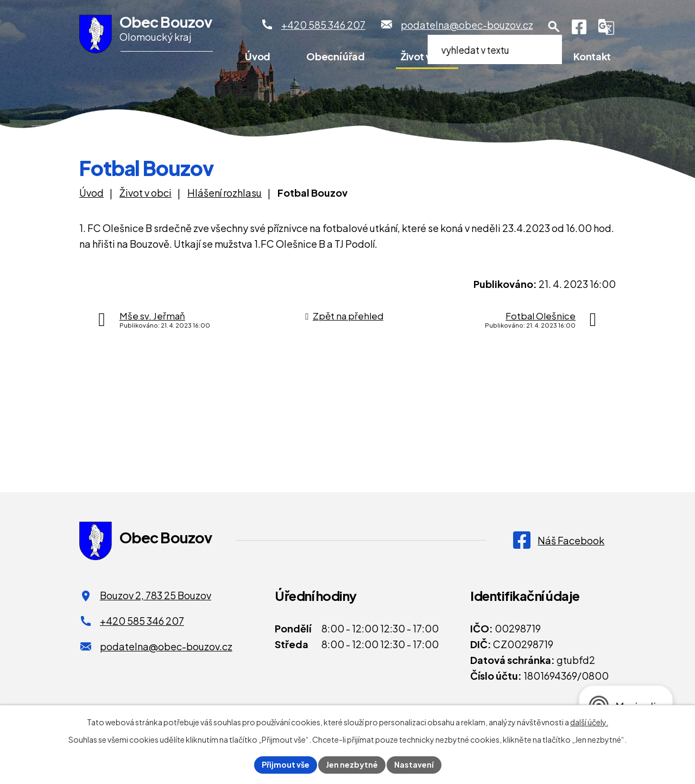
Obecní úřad (335, 56)
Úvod (258, 56)
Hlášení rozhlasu (225, 193)
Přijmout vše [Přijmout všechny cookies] (286, 764)
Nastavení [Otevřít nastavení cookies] (414, 764)
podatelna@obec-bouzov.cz (166, 646)
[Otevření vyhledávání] (554, 27)
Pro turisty (513, 56)
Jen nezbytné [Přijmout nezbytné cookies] (352, 764)
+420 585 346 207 (142, 621)
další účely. (589, 722)
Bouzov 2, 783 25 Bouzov (156, 595)
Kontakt (592, 56)
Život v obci (427, 56)
